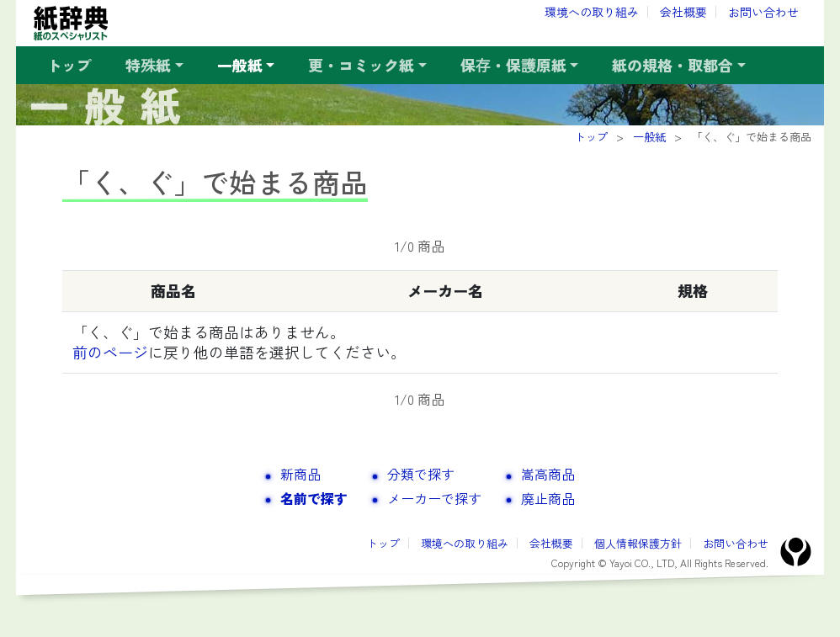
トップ (69, 65)
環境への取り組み (592, 12)
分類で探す (421, 474)
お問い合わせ (763, 12)
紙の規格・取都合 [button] (673, 65)
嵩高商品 (548, 474)
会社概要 (683, 12)
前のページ (110, 352)
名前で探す (314, 498)
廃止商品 (548, 498)
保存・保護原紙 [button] (513, 65)
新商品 (300, 474)
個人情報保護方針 (638, 543)
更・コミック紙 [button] (361, 65)
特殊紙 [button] (148, 65)
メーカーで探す (434, 498)
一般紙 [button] (240, 65)
